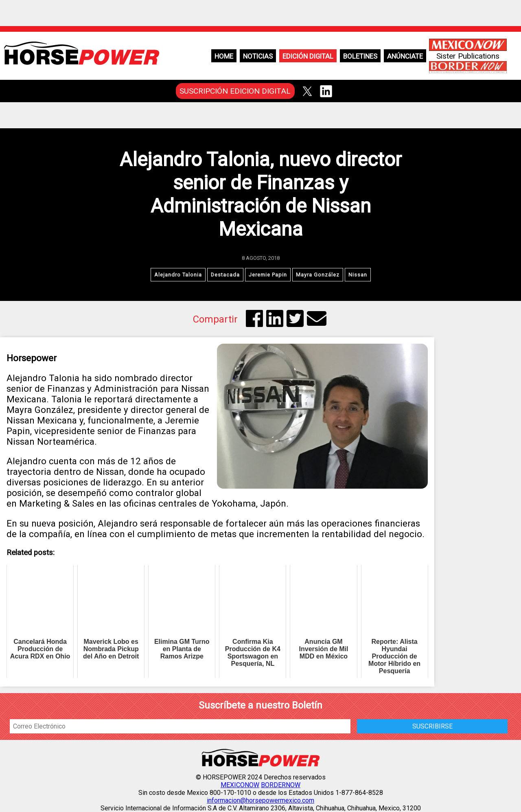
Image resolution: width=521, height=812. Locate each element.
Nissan (358, 275)
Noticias (258, 56)
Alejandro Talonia (178, 275)
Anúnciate (405, 56)
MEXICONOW (240, 785)
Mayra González (318, 275)
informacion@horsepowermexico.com (260, 800)
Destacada (225, 275)
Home (224, 56)
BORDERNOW (281, 785)
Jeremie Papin (268, 275)
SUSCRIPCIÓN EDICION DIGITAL (235, 91)
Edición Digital (308, 56)
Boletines (360, 56)
